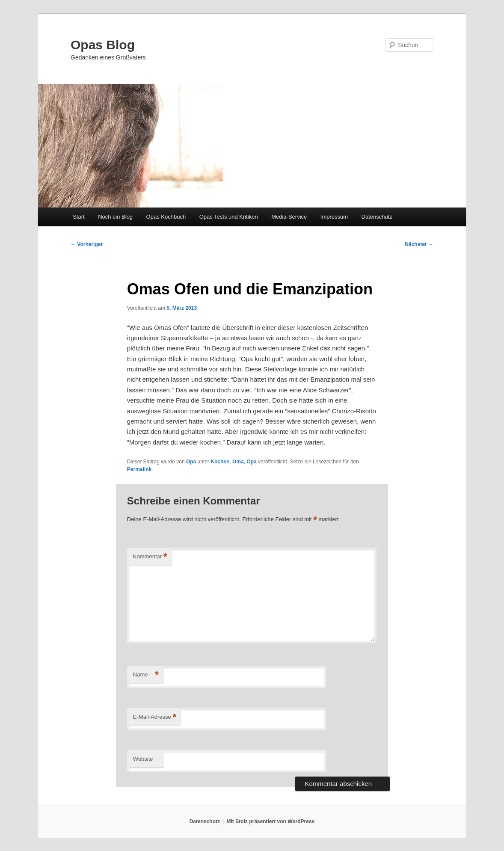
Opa (191, 462)
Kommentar (150, 557)
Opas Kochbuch (166, 217)
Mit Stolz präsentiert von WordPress (270, 821)
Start (79, 217)
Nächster (419, 244)
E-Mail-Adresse (155, 717)
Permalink (139, 469)
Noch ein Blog (115, 217)
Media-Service (289, 217)
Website (143, 759)
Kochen (220, 462)
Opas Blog (103, 45)
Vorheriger (87, 244)
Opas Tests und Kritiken (229, 217)
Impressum (334, 217)
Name (146, 675)
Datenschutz (377, 217)
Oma (238, 462)
